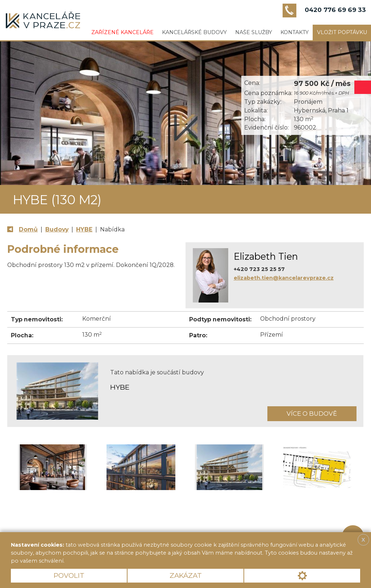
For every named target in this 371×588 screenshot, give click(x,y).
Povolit (69, 575)
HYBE (84, 229)
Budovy (57, 229)
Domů (28, 229)
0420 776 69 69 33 (335, 10)
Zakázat (186, 575)
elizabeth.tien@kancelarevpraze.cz (284, 278)
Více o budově (312, 414)
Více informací (91, 561)
